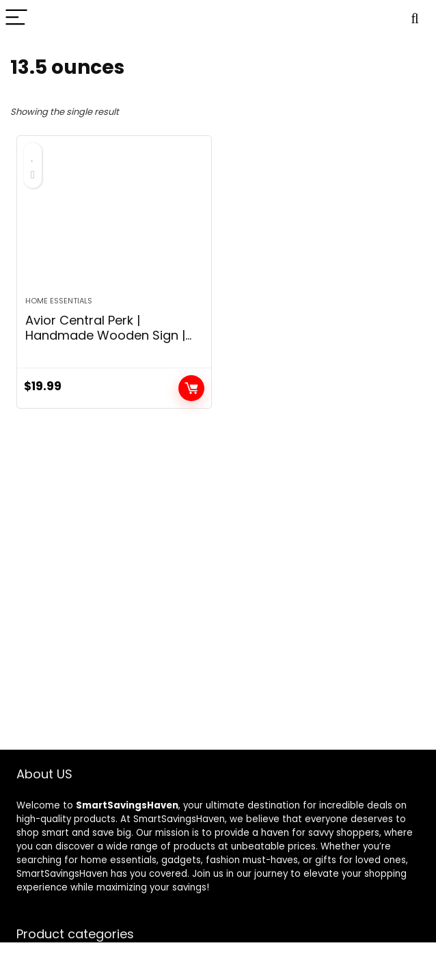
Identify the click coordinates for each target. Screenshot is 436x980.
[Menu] (16, 18)
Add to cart (191, 388)
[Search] (415, 18)
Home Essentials (59, 301)
